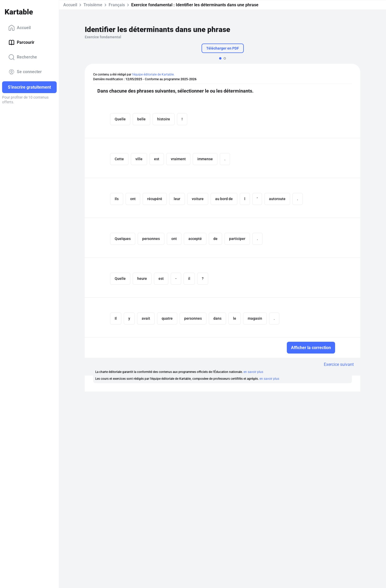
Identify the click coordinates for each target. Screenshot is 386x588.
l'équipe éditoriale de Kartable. (153, 74)
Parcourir (21, 42)
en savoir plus (253, 372)
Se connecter (25, 72)
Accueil (20, 28)
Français (117, 5)
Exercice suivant (339, 364)
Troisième (93, 5)
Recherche (23, 57)
